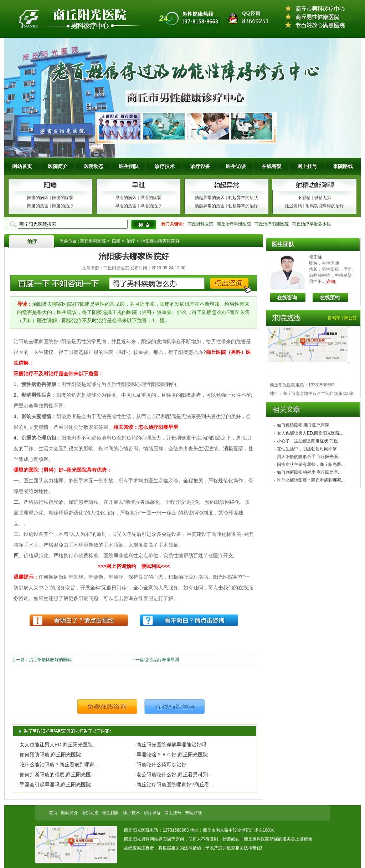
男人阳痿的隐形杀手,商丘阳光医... (309, 457)
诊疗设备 (200, 166)
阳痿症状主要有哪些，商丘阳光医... (311, 465)
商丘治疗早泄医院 (234, 224)
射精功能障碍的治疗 (325, 206)
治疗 (32, 241)
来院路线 (343, 166)
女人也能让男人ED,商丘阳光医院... (310, 433)
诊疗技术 (165, 166)
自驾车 (334, 318)
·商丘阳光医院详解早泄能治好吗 (171, 745)
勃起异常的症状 (243, 198)
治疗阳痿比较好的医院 (50, 660)
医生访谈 (236, 166)
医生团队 (129, 166)
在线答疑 (272, 166)
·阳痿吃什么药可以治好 (161, 765)
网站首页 (22, 166)
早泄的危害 (126, 206)
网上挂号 (307, 166)
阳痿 (116, 241)
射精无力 (323, 198)
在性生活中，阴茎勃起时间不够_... (310, 449)
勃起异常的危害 (210, 206)
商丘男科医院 (200, 224)
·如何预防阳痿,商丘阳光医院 (50, 755)
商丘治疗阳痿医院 (272, 224)
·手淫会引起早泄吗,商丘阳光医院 (55, 785)
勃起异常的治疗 (243, 206)
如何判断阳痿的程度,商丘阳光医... (309, 472)
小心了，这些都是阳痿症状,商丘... (309, 441)
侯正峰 (315, 257)
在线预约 (330, 298)
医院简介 (58, 166)
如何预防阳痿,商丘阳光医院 (303, 425)
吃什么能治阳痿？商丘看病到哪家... (311, 480)
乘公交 (350, 318)
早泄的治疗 (151, 206)
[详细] (331, 281)
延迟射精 (293, 206)
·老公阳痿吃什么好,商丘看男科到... (173, 775)
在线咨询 (287, 298)
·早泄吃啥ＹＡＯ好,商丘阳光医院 (171, 755)
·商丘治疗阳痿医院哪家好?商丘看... (174, 785)
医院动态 (93, 166)
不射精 (304, 198)
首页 (53, 813)
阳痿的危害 (38, 206)
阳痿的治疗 (63, 206)
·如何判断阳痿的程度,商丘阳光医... (56, 775)
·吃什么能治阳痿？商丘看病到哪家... (58, 765)
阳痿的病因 (38, 198)
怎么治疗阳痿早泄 (162, 660)
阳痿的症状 (63, 198)
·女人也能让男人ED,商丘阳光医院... (58, 745)
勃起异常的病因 (210, 198)
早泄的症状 (151, 198)
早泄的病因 (126, 198)
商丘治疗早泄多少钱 (312, 224)
